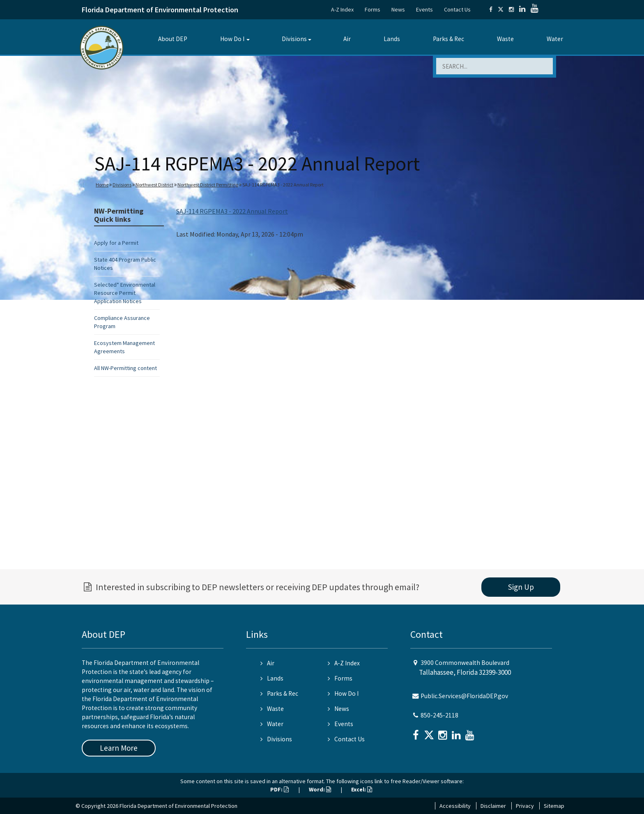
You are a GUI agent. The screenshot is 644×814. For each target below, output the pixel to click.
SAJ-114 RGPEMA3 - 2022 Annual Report (232, 211)
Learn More (119, 748)
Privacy (525, 806)
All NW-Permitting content (125, 368)
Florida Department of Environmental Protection (160, 10)
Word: (320, 789)
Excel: (362, 789)
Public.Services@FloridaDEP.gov (464, 696)
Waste (505, 39)
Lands (392, 39)
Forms (373, 9)
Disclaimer (493, 806)
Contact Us (457, 9)
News (398, 9)
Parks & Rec (448, 39)
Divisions (294, 39)
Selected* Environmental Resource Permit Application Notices (125, 293)
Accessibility (455, 806)
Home (102, 185)
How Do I (232, 39)
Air (347, 39)
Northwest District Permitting (208, 185)
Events (424, 9)
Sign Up (521, 587)
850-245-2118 (439, 715)
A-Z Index (342, 9)
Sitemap (554, 806)
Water (555, 39)
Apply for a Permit (116, 243)
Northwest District (154, 185)
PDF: (279, 789)
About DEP (173, 39)
